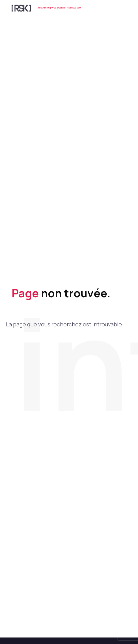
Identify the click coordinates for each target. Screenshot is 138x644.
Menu (122, 10)
